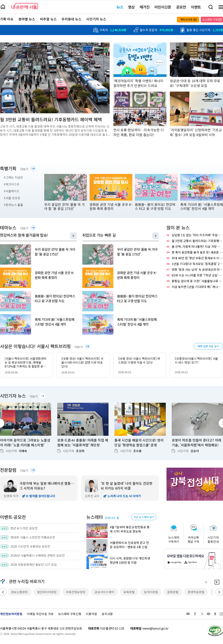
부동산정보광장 (77, 592)
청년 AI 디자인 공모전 (24, 528)
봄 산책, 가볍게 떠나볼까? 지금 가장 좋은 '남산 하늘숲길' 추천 (195, 246)
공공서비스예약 (105, 592)
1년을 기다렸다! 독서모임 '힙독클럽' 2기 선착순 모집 (195, 264)
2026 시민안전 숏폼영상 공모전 (30, 546)
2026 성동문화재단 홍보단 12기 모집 (34, 564)
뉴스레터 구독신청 (70, 614)
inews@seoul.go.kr (155, 628)
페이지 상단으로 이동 (0, 0)
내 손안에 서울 (25, 6)
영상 (131, 7)
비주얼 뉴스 (48, 19)
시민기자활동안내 (213, 539)
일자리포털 (152, 592)
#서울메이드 (12, 191)
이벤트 (196, 7)
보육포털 (130, 592)
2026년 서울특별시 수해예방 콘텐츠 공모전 (38, 555)
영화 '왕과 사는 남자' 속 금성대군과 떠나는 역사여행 (195, 269)
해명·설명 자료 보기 (208, 346)
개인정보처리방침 (11, 614)
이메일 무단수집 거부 (40, 614)
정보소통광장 (20, 592)
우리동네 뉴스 (71, 19)
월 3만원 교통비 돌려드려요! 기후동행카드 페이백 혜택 (195, 241)
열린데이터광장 (48, 592)
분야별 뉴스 (27, 19)
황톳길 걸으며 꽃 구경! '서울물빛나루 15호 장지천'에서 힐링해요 (195, 281)
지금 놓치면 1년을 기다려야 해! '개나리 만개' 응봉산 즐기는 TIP (195, 287)
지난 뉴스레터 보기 (144, 517)
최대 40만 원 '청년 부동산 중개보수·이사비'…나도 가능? (195, 258)
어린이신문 (163, 7)
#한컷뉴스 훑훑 (13, 205)
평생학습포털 (197, 592)
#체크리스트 (12, 184)
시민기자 (16, 451)
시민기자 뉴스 (96, 19)
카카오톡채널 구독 (193, 539)
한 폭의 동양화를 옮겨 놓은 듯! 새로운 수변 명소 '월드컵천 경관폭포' (195, 252)
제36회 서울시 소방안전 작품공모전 (33, 537)
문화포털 (174, 592)
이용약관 (91, 614)
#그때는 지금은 (13, 177)
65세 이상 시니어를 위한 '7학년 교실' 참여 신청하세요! (195, 275)
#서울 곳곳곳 (12, 198)
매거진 (145, 7)
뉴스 (120, 7)
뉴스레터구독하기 (174, 539)
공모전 (181, 7)
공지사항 (107, 614)
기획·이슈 (7, 19)
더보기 (24, 169)
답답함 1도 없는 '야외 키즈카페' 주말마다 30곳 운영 (195, 235)
